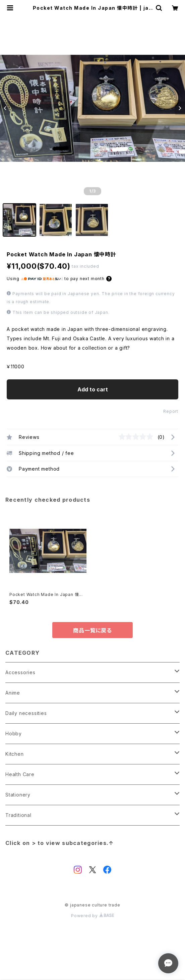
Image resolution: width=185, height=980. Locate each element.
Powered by (92, 916)
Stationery (18, 795)
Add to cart (93, 389)
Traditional (18, 815)
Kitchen (15, 754)
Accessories (20, 672)
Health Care (20, 774)
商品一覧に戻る (92, 630)
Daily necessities (26, 713)
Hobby (14, 733)
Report (171, 411)
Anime (13, 693)
